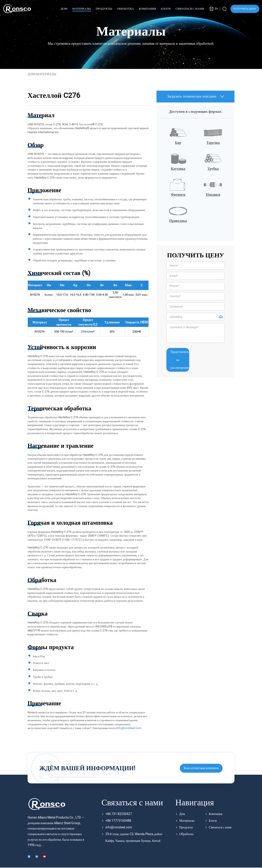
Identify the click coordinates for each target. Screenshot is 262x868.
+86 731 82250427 (119, 814)
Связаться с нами (220, 827)
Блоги (213, 821)
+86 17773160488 (118, 821)
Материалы (187, 821)
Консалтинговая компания (201, 768)
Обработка (187, 834)
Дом (31, 74)
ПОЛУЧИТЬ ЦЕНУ (245, 9)
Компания (216, 814)
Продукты (186, 827)
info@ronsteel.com (119, 827)
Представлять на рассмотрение (180, 360)
